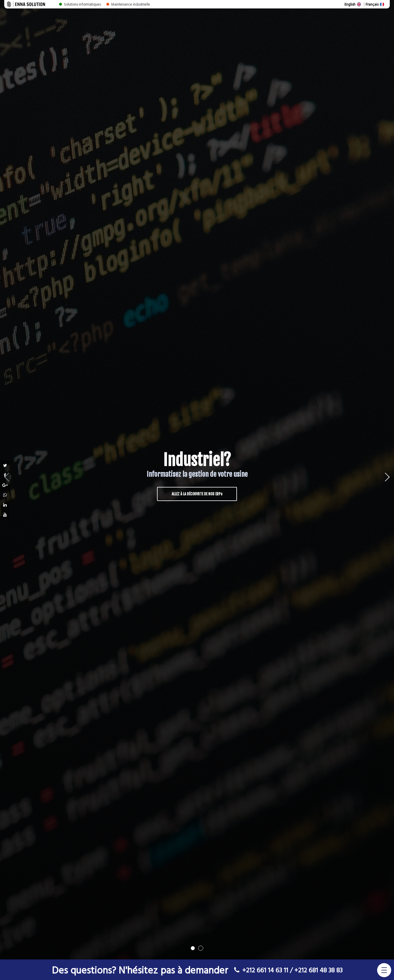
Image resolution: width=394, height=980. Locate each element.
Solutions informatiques (82, 4)
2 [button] (201, 948)
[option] (197, 480)
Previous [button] (14, 480)
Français (372, 4)
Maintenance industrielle (131, 4)
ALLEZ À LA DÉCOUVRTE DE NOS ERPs (197, 494)
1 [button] (193, 948)
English (350, 4)
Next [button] (380, 480)
